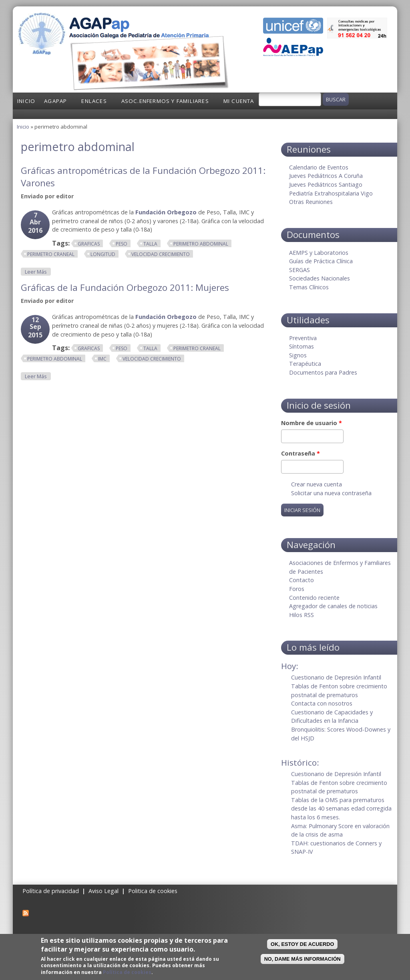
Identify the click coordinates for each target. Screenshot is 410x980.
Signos (298, 355)
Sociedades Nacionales (320, 278)
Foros (297, 589)
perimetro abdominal (201, 244)
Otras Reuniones (311, 202)
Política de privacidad (51, 891)
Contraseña (300, 453)
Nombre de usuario (312, 423)
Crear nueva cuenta (317, 484)
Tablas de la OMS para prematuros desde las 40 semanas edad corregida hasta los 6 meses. (341, 809)
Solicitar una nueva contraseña (331, 493)
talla (150, 244)
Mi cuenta (239, 101)
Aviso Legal (104, 891)
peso (122, 244)
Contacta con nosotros (322, 703)
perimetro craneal (51, 254)
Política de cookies (127, 972)
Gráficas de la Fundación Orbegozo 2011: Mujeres (125, 287)
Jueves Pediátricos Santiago (326, 185)
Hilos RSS (301, 615)
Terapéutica (305, 364)
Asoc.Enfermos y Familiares (165, 101)
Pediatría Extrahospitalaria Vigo (331, 193)
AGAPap (55, 101)
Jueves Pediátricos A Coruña (326, 176)
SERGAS (299, 270)
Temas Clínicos (309, 287)
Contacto (301, 580)
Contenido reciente (314, 598)
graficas (89, 244)
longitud (103, 254)
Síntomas (301, 346)
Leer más (38, 271)
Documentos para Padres (323, 372)
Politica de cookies (153, 891)
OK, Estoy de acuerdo (302, 944)
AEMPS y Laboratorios (319, 253)
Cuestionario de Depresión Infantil (336, 677)
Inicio (26, 101)
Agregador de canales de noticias (333, 606)
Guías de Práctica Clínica (321, 261)
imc (102, 359)
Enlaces (94, 101)
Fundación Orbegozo (166, 212)
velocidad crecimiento (161, 254)
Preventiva (303, 338)
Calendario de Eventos (319, 167)
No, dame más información (302, 959)
